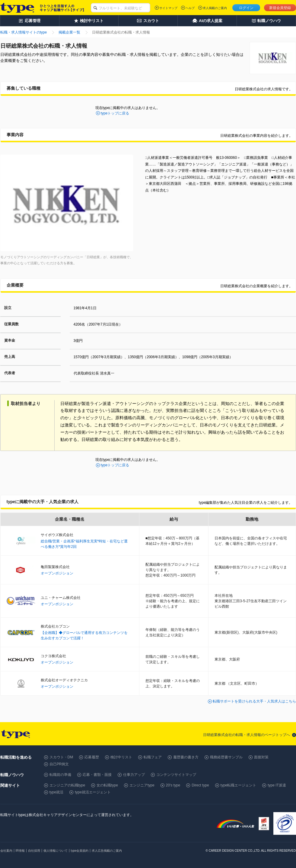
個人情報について (56, 851)
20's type (173, 785)
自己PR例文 (59, 764)
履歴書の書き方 (186, 757)
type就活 (57, 792)
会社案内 (6, 851)
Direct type (200, 785)
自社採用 (34, 851)
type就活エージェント (93, 792)
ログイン (246, 8)
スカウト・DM (61, 757)
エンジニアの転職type (67, 785)
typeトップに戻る (115, 113)
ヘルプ (190, 8)
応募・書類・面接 (97, 775)
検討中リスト (121, 757)
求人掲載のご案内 (215, 8)
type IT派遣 (277, 785)
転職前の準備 (60, 775)
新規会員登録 (280, 8)
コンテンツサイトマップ (176, 775)
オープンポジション (57, 573)
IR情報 (20, 851)
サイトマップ (168, 8)
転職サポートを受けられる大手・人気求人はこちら (254, 701)
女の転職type (107, 785)
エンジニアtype (142, 785)
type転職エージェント (239, 785)
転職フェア (153, 757)
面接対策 (261, 757)
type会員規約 (80, 851)
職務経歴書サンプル (226, 757)
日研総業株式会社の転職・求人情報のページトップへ (247, 735)
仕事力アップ (134, 775)
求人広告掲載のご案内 (107, 851)
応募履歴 (92, 757)
